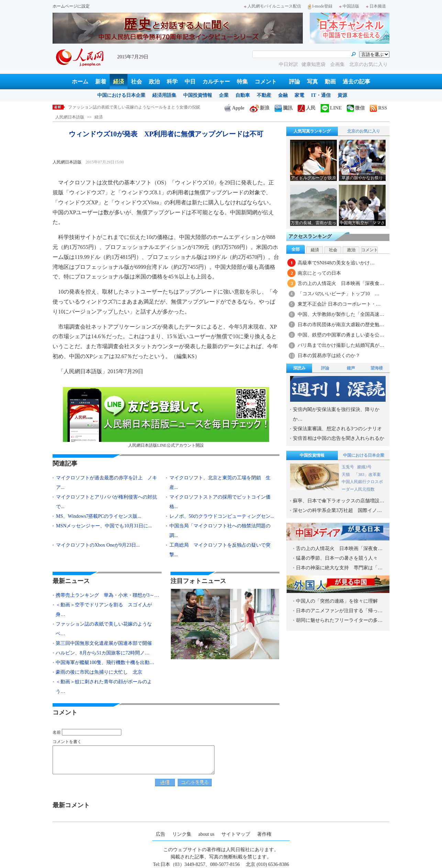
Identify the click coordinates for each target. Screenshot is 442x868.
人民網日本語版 (70, 117)
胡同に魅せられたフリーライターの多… (339, 620)
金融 (283, 95)
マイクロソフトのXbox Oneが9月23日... (98, 545)
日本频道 (376, 6)
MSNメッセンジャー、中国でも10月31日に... (104, 526)
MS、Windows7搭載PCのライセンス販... (99, 516)
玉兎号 (348, 467)
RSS (378, 108)
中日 (190, 82)
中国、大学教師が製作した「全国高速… (341, 314)
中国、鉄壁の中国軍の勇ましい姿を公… (341, 335)
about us (206, 834)
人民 (307, 108)
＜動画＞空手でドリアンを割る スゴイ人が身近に (115, 107)
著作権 (264, 834)
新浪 (259, 108)
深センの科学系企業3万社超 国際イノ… (337, 510)
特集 (242, 82)
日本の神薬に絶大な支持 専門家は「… (339, 568)
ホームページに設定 (71, 6)
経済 (119, 82)
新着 (101, 82)
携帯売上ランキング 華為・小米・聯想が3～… (107, 595)
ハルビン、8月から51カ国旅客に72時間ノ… (103, 653)
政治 (154, 82)
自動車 (243, 95)
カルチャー (216, 82)
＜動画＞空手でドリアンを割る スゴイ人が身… (104, 610)
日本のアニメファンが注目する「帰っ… (339, 611)
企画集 (338, 64)
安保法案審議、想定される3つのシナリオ (337, 429)
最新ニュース (71, 581)
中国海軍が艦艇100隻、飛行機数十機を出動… (105, 663)
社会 (136, 82)
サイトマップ (236, 834)
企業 (224, 95)
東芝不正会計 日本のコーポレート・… (339, 304)
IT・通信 (321, 95)
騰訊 (284, 108)
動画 (330, 82)
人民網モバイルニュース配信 (273, 6)
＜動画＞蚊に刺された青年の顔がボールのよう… (104, 687)
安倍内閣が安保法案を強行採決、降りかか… (336, 414)
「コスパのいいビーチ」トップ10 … (339, 294)
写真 (312, 82)
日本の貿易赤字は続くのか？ (329, 356)
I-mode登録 (320, 6)
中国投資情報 (198, 95)
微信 (356, 108)
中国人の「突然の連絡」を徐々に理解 (337, 601)
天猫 (346, 475)
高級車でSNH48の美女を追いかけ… (336, 263)
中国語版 (349, 6)
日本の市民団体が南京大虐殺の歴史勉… (341, 325)
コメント (266, 82)
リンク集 (182, 834)
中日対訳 (288, 64)
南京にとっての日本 (319, 273)
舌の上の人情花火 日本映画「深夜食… (341, 283)
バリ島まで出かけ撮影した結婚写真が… (341, 345)
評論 (295, 82)
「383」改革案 (367, 475)
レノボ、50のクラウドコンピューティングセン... (222, 516)
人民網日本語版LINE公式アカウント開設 (166, 417)
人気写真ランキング (312, 131)
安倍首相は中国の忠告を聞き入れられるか (339, 438)
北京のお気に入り (368, 64)
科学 (172, 82)
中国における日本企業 (121, 95)
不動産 (264, 95)
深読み (299, 368)
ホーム (80, 82)
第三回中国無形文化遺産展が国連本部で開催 (104, 643)
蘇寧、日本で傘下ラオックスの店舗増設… (339, 501)
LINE (331, 108)
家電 (299, 95)
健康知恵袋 (314, 64)
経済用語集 (164, 95)
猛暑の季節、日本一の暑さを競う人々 (337, 558)
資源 (342, 95)
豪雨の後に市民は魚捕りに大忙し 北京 (99, 672)
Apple (234, 108)
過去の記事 (356, 82)
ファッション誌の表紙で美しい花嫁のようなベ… (104, 629)
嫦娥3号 (364, 467)
